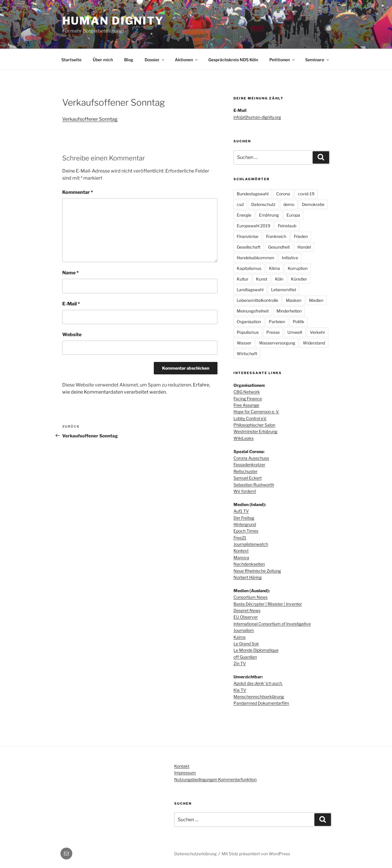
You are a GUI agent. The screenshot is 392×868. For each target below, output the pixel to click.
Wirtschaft (247, 354)
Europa (293, 215)
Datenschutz (263, 204)
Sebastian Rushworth (254, 485)
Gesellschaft (249, 247)
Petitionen (282, 60)
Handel (304, 247)
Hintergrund (245, 524)
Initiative (290, 258)
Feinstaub (287, 226)
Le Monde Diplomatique (256, 650)
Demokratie (313, 204)
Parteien (277, 322)
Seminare (317, 60)
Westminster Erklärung (255, 431)
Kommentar (78, 192)
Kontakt (182, 766)
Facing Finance (248, 398)
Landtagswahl (250, 290)
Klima (275, 268)
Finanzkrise (248, 236)
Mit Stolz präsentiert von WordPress (256, 854)
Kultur (243, 279)
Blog (129, 60)
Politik (299, 322)
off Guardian (245, 657)
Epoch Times (246, 531)
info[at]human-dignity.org (257, 117)
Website (72, 335)
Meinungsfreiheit (253, 311)
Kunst (262, 279)
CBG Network (247, 392)
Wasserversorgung (277, 343)
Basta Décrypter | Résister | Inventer (268, 604)
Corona (283, 194)
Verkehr (317, 332)
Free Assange (246, 405)
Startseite (71, 60)
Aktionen (187, 60)
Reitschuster (245, 471)
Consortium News (251, 597)
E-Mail (71, 304)
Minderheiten (289, 311)
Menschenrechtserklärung (259, 697)
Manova (241, 557)
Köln (279, 279)
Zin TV (240, 663)
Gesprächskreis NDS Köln (233, 60)
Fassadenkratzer (249, 464)
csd (240, 204)
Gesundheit (279, 247)
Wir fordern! (245, 491)
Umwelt (295, 332)
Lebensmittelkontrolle (257, 300)
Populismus (248, 332)
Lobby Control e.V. (250, 418)
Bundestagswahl (253, 194)
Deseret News (247, 610)
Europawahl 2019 (253, 226)
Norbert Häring (248, 577)
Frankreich (276, 236)
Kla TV (240, 690)
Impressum (185, 773)
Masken (294, 300)
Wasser (244, 343)
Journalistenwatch (251, 544)
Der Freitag (244, 518)
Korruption (298, 268)
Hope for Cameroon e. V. (256, 412)
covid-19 (306, 194)
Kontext (241, 551)
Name (71, 273)
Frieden (301, 236)
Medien (316, 300)
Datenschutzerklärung (195, 854)
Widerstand (314, 343)
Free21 (240, 538)
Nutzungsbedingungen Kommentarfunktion (215, 779)
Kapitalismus (249, 268)
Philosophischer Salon (254, 425)
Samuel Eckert (248, 478)
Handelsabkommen (255, 258)
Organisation (249, 322)
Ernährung (269, 215)
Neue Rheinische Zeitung (257, 571)
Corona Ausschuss (251, 458)
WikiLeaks (244, 438)
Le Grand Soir (246, 644)
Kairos (240, 637)
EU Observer (246, 617)
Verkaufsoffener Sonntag (90, 119)
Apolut (258, 683)
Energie (244, 215)
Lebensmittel (284, 290)
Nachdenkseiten (249, 564)
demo (289, 204)
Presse (273, 332)
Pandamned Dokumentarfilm (261, 703)
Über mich (103, 60)
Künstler (299, 279)
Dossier (155, 60)
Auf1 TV (241, 511)
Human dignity (113, 21)
